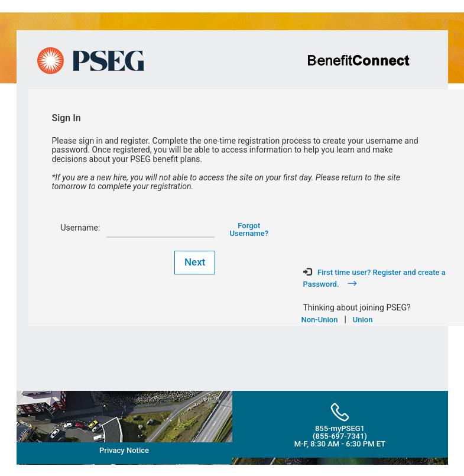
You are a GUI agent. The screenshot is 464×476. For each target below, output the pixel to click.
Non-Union (320, 320)
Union (363, 320)
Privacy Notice (124, 450)
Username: (80, 228)
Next (195, 262)
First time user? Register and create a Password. (374, 278)
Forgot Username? (249, 229)
